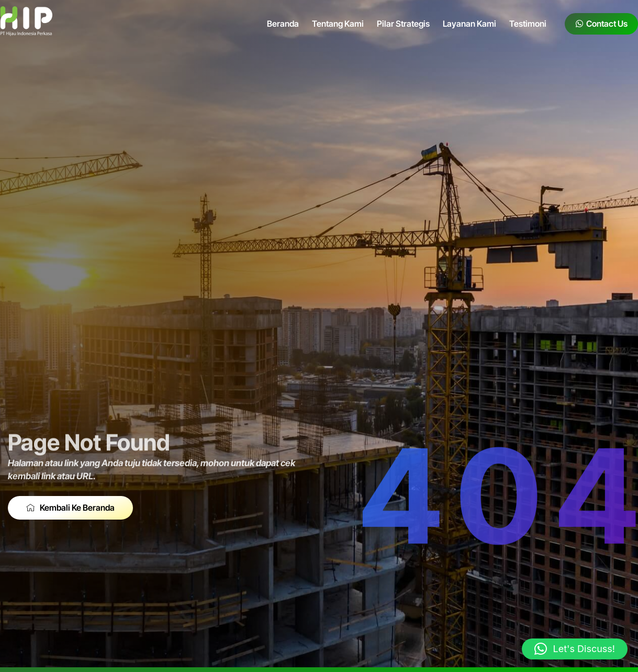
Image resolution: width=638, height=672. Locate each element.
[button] (575, 649)
